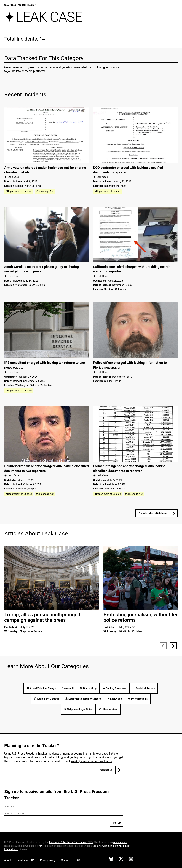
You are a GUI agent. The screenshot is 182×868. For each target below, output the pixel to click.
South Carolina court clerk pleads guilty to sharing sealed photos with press (42, 269)
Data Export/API (25, 860)
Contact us (106, 770)
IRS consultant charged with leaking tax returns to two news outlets (45, 365)
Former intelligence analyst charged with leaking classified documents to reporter (129, 468)
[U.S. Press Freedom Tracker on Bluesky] (111, 859)
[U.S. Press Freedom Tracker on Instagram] (131, 859)
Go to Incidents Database (153, 513)
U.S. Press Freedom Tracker (20, 5)
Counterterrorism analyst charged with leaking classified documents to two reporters (46, 468)
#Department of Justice (19, 191)
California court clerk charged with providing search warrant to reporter (132, 269)
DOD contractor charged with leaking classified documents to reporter (128, 170)
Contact (65, 860)
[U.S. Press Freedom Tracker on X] (121, 859)
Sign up (117, 823)
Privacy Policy (48, 860)
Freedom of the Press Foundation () (71, 842)
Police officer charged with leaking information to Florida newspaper (130, 365)
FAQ (78, 860)
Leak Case (13, 177)
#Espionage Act (45, 191)
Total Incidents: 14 (25, 39)
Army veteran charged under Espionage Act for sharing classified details (45, 170)
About (8, 860)
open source (120, 842)
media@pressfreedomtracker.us (91, 761)
